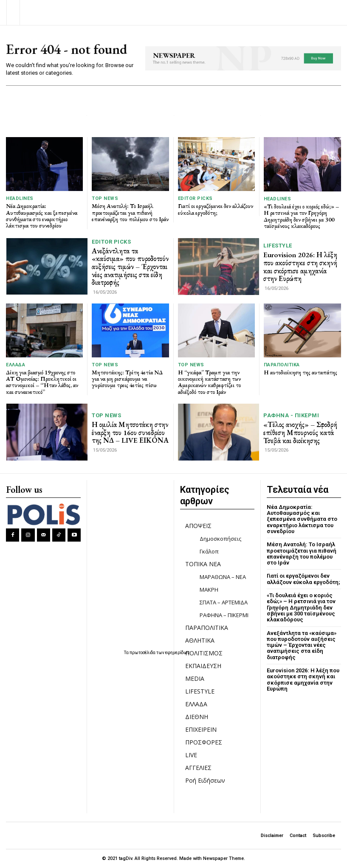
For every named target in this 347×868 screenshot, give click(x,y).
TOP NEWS (105, 198)
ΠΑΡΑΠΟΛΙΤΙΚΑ (282, 365)
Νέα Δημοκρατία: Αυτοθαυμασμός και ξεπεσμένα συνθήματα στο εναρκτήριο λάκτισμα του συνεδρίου (42, 216)
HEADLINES (20, 198)
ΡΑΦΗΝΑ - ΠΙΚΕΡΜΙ (291, 415)
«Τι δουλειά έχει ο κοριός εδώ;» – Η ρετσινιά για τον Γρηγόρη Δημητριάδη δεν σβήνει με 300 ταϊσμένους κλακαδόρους (301, 216)
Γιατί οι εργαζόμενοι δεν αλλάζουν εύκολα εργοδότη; (216, 209)
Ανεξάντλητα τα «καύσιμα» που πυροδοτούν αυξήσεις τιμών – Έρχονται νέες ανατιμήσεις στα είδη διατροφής (130, 267)
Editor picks (195, 198)
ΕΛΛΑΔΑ (16, 365)
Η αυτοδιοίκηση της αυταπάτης (300, 372)
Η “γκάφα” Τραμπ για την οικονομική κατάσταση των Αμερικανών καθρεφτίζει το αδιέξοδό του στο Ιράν (209, 382)
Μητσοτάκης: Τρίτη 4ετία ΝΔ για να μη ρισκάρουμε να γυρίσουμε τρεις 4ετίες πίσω (127, 379)
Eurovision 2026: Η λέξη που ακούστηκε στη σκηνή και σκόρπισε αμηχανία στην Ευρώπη (300, 267)
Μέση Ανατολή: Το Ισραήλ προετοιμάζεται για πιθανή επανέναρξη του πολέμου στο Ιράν (130, 212)
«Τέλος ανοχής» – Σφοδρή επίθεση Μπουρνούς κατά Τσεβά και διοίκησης (300, 432)
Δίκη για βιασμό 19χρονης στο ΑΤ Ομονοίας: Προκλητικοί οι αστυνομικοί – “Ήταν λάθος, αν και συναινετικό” (42, 382)
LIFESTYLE (278, 246)
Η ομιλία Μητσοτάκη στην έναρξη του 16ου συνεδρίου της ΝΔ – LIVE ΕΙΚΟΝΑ (130, 432)
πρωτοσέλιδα (143, 653)
